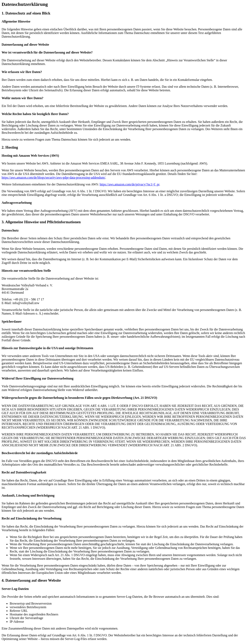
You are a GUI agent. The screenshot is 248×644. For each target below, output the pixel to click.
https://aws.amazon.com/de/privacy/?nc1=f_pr (129, 184)
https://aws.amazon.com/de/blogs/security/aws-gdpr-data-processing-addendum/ (53, 177)
